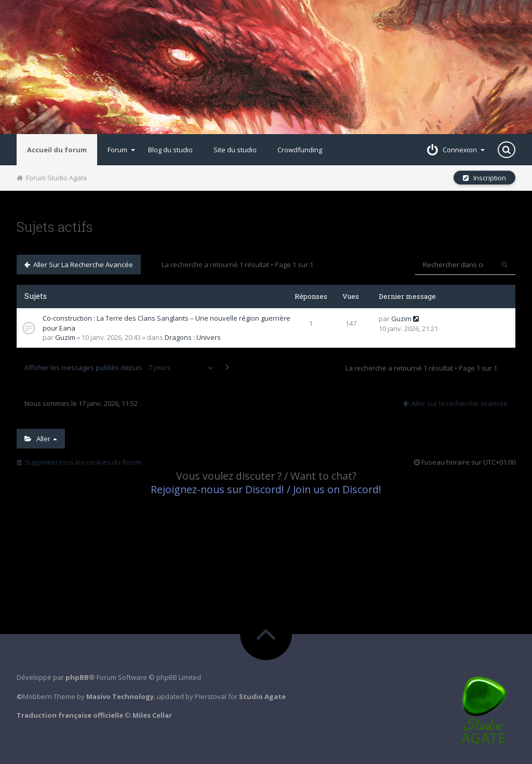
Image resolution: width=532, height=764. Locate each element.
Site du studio (235, 150)
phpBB (77, 677)
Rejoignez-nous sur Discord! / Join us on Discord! (266, 489)
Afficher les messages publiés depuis (119, 368)
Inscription (484, 178)
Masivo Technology (120, 696)
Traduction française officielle (70, 715)
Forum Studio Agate (52, 178)
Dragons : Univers (193, 337)
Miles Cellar (152, 715)
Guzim (65, 337)
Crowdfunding (300, 150)
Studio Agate (262, 696)
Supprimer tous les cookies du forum (79, 462)
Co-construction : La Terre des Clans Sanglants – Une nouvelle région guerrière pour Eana (167, 323)
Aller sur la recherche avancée (79, 265)
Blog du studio (170, 150)
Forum (121, 150)
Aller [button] (41, 439)
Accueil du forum (57, 150)
